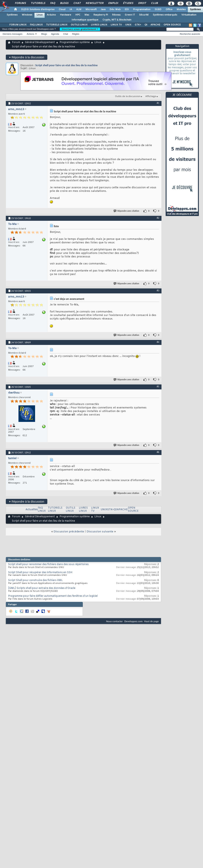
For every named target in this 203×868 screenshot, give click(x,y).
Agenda (55, 34)
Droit (142, 3)
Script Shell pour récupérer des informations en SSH (40, 573)
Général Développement (40, 42)
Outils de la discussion (128, 96)
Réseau (116, 15)
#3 (158, 291)
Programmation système (75, 42)
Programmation (142, 10)
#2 (158, 218)
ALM (79, 10)
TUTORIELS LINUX (57, 25)
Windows (27, 15)
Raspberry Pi (101, 15)
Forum (16, 42)
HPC (78, 15)
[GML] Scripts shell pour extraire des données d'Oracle (42, 588)
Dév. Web (115, 10)
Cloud (62, 10)
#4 (158, 342)
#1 (158, 103)
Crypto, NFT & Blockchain (117, 20)
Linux (40, 15)
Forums (20, 3)
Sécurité (144, 15)
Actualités (32, 510)
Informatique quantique (85, 20)
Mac (87, 15)
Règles (76, 34)
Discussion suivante (100, 532)
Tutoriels (38, 3)
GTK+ (138, 25)
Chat (77, 3)
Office (169, 10)
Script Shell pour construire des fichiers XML (35, 580)
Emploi (113, 3)
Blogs (64, 3)
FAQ (53, 3)
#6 (158, 452)
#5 (158, 387)
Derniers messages (13, 34)
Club (154, 3)
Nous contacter (114, 621)
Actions (31, 34)
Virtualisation (189, 15)
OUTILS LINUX (79, 25)
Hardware (66, 15)
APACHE (155, 25)
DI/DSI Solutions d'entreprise (38, 10)
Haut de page (152, 621)
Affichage (151, 96)
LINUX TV (116, 25)
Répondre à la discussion (27, 57)
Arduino (51, 15)
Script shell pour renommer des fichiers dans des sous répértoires (48, 564)
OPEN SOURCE (172, 25)
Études (128, 3)
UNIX (128, 25)
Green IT (130, 15)
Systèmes (195, 10)
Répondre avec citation (127, 211)
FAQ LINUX (36, 25)
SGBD (158, 10)
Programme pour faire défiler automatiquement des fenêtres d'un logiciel (53, 596)
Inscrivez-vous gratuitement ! (80, 29)
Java (103, 10)
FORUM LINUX (18, 25)
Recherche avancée (190, 34)
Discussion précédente (69, 532)
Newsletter (94, 3)
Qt (146, 25)
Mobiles (181, 10)
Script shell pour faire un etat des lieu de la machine (66, 65)
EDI (127, 10)
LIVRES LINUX (99, 25)
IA (71, 10)
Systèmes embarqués (165, 15)
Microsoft (91, 10)
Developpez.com (133, 621)
